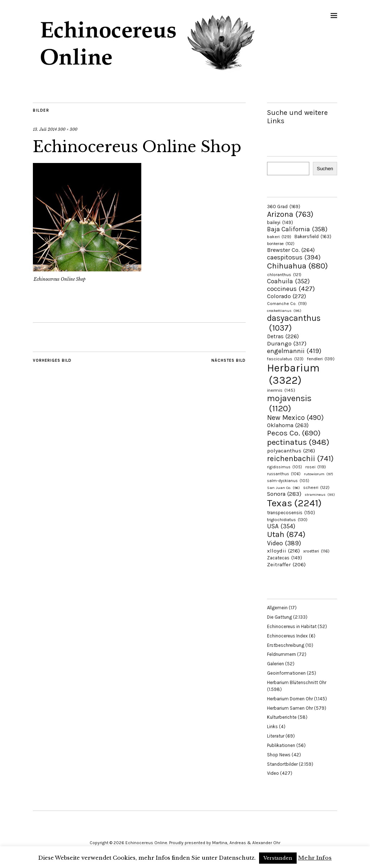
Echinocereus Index (287, 636)
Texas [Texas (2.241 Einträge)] (294, 503)
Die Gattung (279, 617)
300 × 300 (68, 129)
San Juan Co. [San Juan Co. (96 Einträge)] (283, 488)
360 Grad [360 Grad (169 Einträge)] (284, 206)
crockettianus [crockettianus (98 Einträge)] (284, 311)
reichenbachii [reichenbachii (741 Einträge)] (300, 458)
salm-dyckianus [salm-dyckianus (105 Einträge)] (288, 481)
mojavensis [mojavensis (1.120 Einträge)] (289, 403)
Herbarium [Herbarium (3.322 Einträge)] (293, 374)
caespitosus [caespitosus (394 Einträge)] (294, 257)
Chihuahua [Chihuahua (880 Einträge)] (297, 266)
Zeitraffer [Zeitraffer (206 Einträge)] (286, 564)
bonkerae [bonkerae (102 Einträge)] (281, 244)
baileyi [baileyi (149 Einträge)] (280, 222)
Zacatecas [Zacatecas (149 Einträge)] (285, 558)
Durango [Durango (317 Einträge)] (287, 343)
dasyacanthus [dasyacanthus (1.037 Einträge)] (294, 323)
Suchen (325, 169)
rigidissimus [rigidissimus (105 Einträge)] (285, 467)
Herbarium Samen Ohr (290, 708)
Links (272, 727)
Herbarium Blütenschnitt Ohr (297, 682)
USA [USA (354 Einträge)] (281, 526)
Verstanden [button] (278, 858)
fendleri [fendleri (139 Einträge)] (321, 359)
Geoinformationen (286, 673)
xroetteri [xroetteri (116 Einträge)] (316, 551)
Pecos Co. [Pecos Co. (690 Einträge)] (294, 433)
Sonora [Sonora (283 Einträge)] (284, 494)
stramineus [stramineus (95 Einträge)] (320, 495)
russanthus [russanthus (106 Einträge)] (284, 474)
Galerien (276, 664)
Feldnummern (281, 654)
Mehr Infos (315, 858)
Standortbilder (282, 764)
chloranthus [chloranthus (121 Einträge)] (284, 275)
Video (273, 773)
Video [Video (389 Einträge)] (284, 543)
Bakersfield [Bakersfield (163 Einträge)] (313, 237)
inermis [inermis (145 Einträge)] (281, 390)
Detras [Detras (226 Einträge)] (283, 336)
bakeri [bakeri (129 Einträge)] (279, 237)
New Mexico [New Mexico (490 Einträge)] (295, 418)
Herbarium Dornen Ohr (290, 699)
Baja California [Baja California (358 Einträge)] (297, 229)
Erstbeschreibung (286, 645)
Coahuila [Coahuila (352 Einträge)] (288, 281)
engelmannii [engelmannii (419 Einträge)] (294, 351)
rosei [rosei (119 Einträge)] (316, 467)
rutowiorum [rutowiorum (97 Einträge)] (319, 474)
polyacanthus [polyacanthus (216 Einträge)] (291, 451)
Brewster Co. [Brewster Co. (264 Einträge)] (291, 250)
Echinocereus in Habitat (292, 626)
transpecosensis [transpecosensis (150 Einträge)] (291, 513)
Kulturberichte (282, 717)
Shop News (279, 755)
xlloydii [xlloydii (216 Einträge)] (283, 551)
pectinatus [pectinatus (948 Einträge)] (298, 442)
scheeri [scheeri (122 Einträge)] (316, 487)
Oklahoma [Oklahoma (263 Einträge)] (288, 425)
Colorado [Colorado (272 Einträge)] (287, 296)
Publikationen (281, 745)
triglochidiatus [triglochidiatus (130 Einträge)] (287, 520)
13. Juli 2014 (45, 129)
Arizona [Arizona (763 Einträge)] (290, 214)
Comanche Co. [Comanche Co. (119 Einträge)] (287, 304)
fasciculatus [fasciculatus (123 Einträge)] (285, 359)
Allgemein (277, 608)
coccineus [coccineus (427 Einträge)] (291, 289)
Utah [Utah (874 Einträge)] (286, 534)
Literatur (276, 736)
